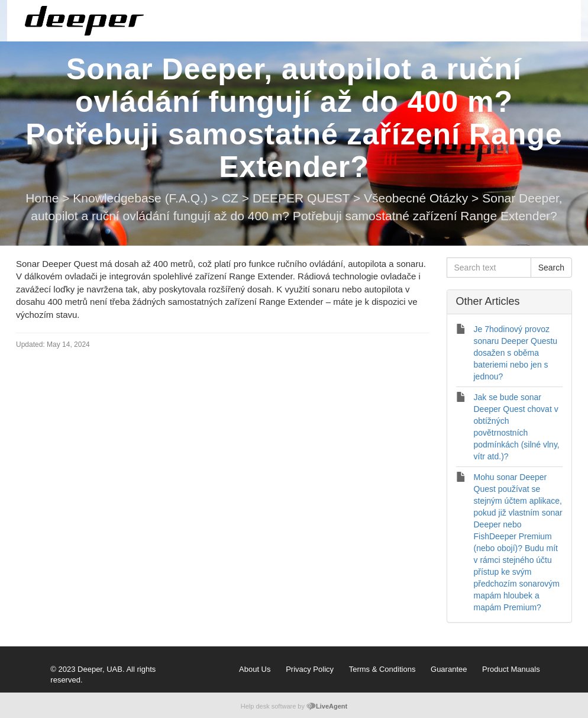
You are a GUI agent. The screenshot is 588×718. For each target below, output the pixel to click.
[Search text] (489, 268)
